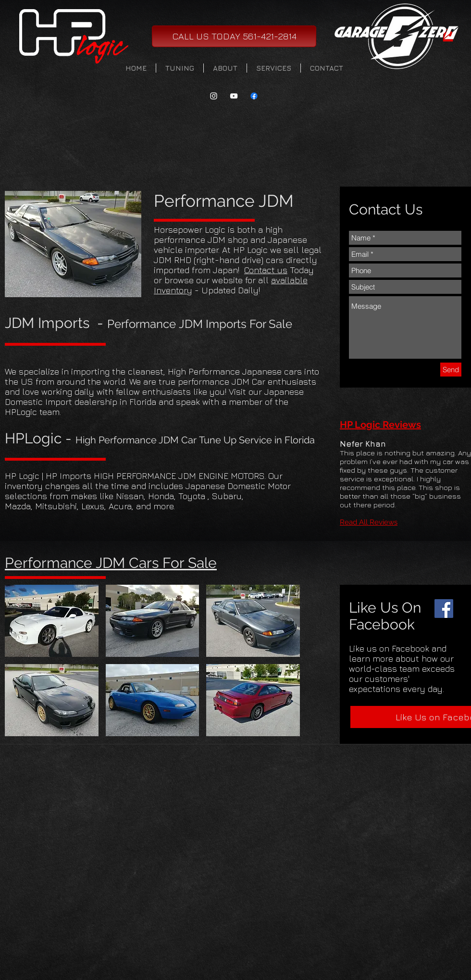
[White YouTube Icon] (234, 96)
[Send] (451, 370)
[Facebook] (444, 609)
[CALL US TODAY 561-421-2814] (234, 36)
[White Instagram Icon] (214, 96)
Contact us (266, 270)
